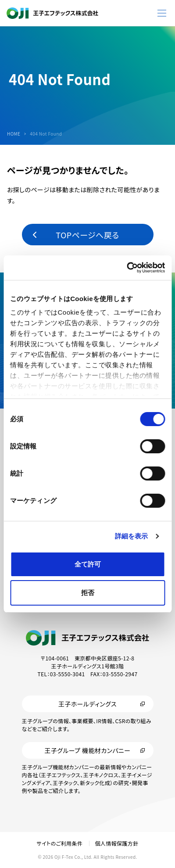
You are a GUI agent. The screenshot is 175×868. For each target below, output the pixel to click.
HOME (14, 134)
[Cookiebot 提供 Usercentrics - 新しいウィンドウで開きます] (127, 268)
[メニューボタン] (162, 13)
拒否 (88, 593)
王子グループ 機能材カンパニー (87, 750)
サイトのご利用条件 (59, 843)
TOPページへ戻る (87, 235)
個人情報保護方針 (116, 843)
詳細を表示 (132, 536)
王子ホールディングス (87, 704)
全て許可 (88, 564)
